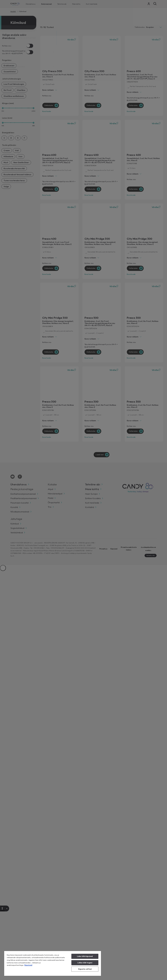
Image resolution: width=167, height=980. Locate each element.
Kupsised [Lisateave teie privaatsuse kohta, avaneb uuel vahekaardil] (28, 965)
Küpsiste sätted (85, 969)
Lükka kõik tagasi (85, 963)
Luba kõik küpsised (85, 956)
